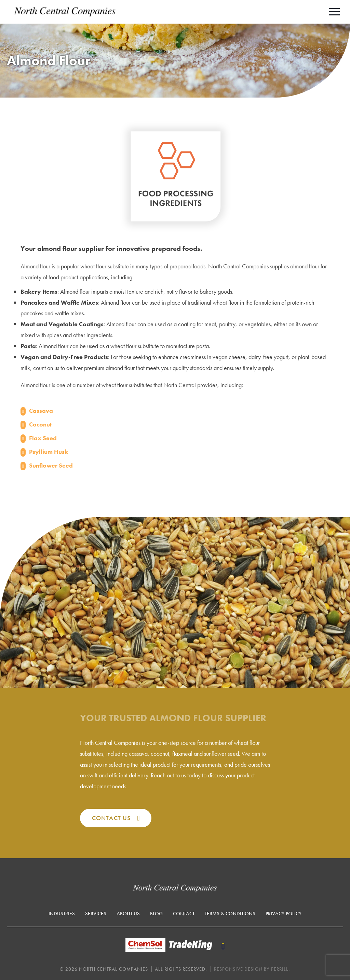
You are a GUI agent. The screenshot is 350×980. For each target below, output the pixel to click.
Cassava (41, 411)
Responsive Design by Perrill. (252, 969)
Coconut (40, 424)
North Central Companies (65, 12)
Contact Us (111, 818)
